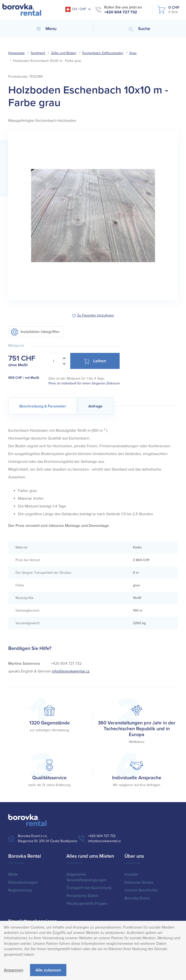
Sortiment (38, 53)
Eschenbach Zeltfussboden (103, 53)
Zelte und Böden (64, 53)
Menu (46, 29)
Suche (139, 29)
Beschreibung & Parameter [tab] (43, 406)
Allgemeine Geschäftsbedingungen (86, 877)
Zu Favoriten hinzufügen (96, 316)
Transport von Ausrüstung (89, 888)
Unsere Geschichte (141, 890)
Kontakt (131, 874)
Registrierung (20, 890)
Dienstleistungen (23, 882)
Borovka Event (137, 898)
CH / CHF (76, 9)
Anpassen (14, 970)
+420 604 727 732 (121, 12)
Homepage (16, 53)
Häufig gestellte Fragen (87, 904)
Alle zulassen (48, 970)
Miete (13, 874)
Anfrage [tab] (95, 406)
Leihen (95, 361)
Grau (133, 53)
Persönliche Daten (82, 896)
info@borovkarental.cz (71, 671)
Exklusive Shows (139, 882)
